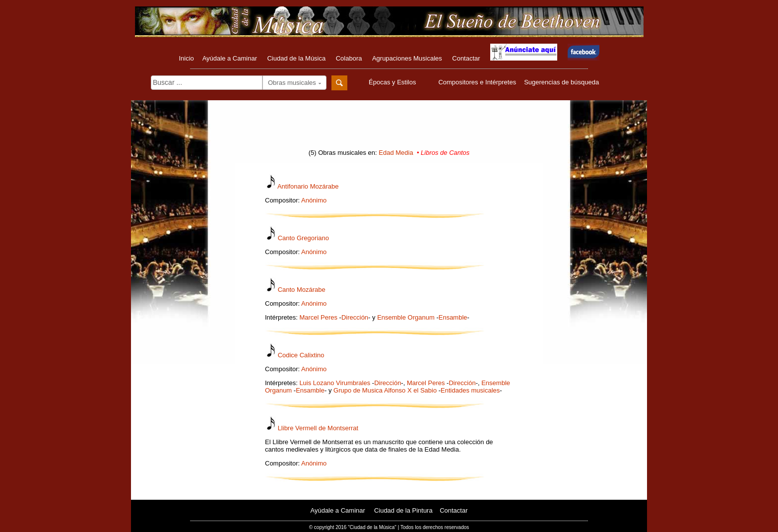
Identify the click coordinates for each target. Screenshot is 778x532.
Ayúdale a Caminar (230, 58)
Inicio (186, 58)
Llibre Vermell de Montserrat (318, 428)
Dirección (355, 317)
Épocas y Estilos (393, 82)
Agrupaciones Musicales (407, 58)
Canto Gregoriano (303, 238)
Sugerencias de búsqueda (561, 82)
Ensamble (453, 317)
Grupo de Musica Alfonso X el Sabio (385, 390)
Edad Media (396, 153)
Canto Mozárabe (302, 290)
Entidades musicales (470, 390)
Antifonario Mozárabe (308, 186)
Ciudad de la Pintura (403, 510)
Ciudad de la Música (296, 58)
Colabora (349, 58)
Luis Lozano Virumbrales (335, 383)
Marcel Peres (318, 317)
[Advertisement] (389, 128)
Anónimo (314, 200)
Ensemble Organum (406, 317)
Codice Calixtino (301, 355)
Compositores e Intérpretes (477, 82)
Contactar (466, 58)
